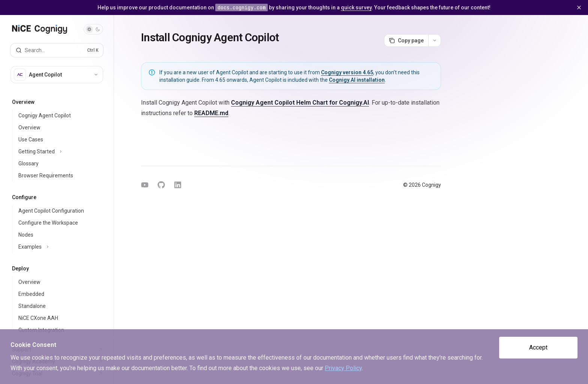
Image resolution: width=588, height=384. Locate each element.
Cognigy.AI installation (357, 80)
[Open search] (57, 50)
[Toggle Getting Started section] (63, 151)
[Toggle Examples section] (63, 247)
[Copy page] (406, 40)
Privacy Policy (343, 368)
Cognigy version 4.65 (347, 72)
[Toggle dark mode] (93, 29)
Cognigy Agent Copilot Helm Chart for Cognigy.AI (300, 103)
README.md (211, 113)
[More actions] (435, 40)
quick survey (356, 7)
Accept (538, 347)
